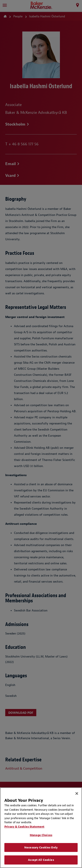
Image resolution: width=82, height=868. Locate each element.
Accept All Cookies (41, 860)
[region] (41, 828)
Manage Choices (41, 835)
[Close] (77, 793)
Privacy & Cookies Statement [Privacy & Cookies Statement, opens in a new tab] (24, 827)
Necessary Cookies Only (41, 847)
